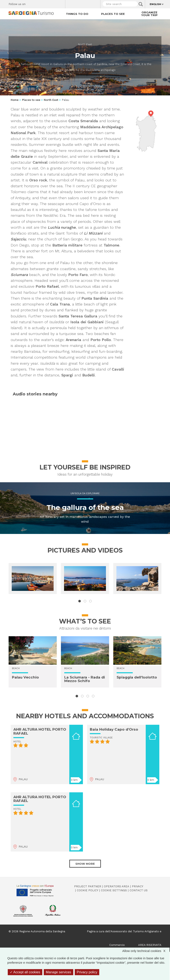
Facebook (31, 3)
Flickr (53, 3)
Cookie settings (114, 890)
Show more (85, 864)
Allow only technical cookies (146, 951)
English (155, 4)
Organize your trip (149, 14)
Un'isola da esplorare (85, 493)
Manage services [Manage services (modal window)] (59, 972)
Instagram (46, 3)
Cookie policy (88, 890)
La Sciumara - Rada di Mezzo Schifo (85, 679)
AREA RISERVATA (150, 945)
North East (85, 44)
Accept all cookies (25, 972)
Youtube (60, 3)
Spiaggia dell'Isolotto (137, 677)
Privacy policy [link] (87, 972)
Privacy (138, 886)
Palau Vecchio (25, 677)
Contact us (139, 890)
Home (15, 100)
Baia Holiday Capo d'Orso (114, 729)
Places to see (113, 14)
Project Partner (88, 886)
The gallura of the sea (85, 507)
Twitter (38, 3)
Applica (141, 4)
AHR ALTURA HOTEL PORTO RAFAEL (40, 731)
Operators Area (117, 886)
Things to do (77, 14)
